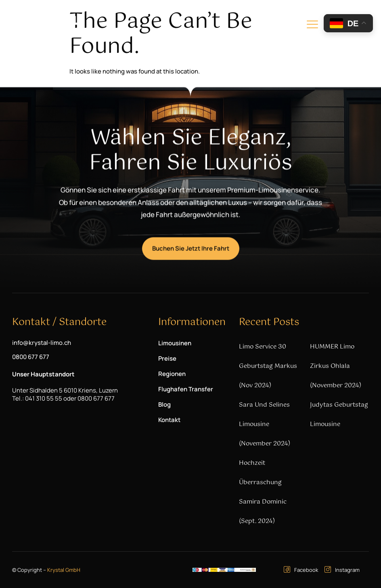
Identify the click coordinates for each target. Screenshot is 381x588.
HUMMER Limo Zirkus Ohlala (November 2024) (336, 366)
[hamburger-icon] (312, 26)
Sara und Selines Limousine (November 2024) (265, 424)
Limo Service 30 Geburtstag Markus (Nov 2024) (268, 366)
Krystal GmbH (64, 570)
